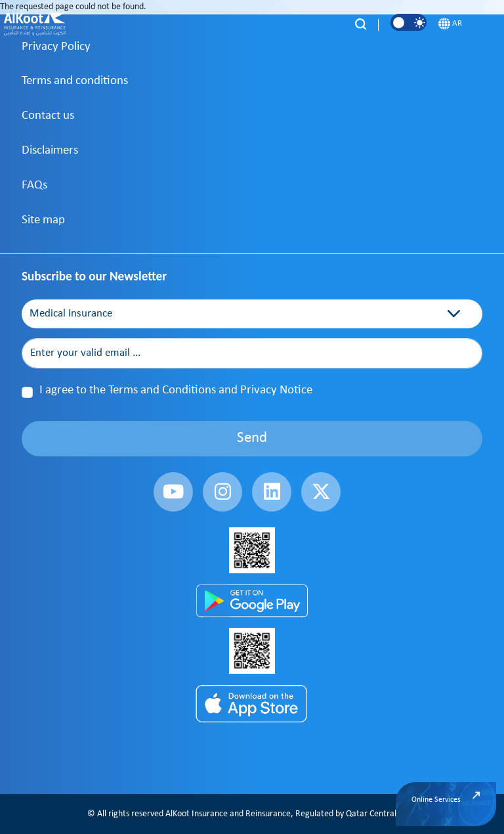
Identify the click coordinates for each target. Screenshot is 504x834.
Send (252, 438)
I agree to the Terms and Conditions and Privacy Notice (176, 390)
